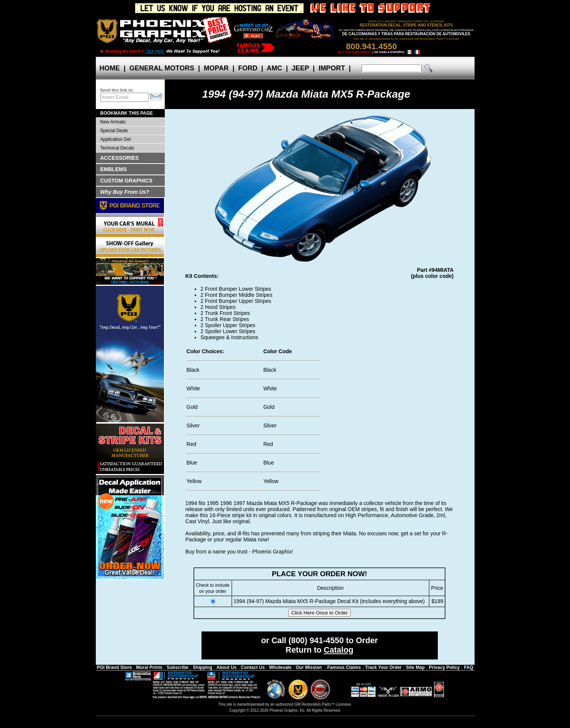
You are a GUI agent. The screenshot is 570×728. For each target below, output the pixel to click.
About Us (226, 667)
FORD (248, 68)
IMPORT (332, 68)
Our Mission (309, 667)
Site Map (415, 667)
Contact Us (253, 667)
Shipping (202, 667)
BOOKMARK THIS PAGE (127, 113)
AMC (275, 68)
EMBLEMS (114, 169)
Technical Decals (117, 148)
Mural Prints (149, 667)
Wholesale (280, 667)
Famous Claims (344, 667)
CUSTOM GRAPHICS (126, 181)
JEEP (300, 68)
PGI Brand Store (114, 667)
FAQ (469, 667)
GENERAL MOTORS (162, 68)
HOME (110, 68)
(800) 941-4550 (316, 641)
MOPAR (216, 68)
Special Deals (114, 131)
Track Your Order (383, 667)
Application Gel (116, 139)
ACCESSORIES (120, 158)
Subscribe (178, 667)
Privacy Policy (444, 667)
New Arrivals (113, 122)
